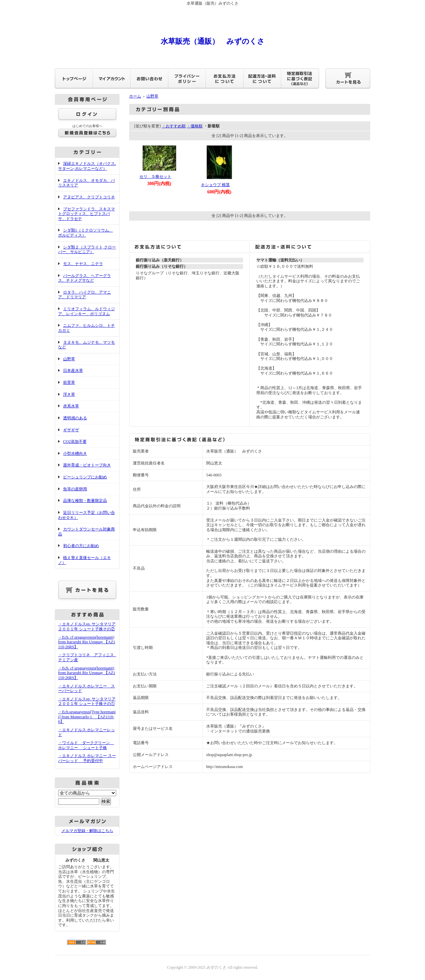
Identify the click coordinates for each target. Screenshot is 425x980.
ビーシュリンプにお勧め (85, 477)
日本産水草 (73, 371)
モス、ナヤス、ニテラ (83, 264)
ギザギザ (71, 430)
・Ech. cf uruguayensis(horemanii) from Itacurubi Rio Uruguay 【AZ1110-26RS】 (87, 642)
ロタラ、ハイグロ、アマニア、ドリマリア (85, 295)
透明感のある (75, 418)
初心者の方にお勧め (81, 546)
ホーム (135, 96)
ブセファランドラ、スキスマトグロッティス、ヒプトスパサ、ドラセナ (86, 214)
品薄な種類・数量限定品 (85, 501)
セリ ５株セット (155, 176)
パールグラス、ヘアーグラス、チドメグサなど (85, 278)
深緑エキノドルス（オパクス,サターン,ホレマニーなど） (87, 166)
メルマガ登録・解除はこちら (87, 831)
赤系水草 (71, 406)
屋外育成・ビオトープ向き (87, 465)
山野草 (69, 359)
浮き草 (69, 394)
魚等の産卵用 (75, 489)
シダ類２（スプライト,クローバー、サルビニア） (87, 250)
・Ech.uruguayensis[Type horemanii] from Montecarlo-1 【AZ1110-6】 (87, 717)
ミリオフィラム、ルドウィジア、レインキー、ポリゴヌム (86, 311)
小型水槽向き (75, 454)
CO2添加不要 (75, 442)
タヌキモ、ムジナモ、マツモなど (86, 345)
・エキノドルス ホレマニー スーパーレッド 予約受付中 (87, 758)
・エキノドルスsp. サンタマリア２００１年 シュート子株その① (87, 701)
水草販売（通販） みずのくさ (213, 41)
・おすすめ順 (174, 126)
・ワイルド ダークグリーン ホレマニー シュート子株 (86, 745)
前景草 (69, 383)
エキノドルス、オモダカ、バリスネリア (86, 183)
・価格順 (195, 126)
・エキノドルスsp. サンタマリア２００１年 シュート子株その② (87, 627)
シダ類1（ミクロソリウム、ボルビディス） (85, 233)
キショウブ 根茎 (215, 185)
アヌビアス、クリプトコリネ (89, 197)
